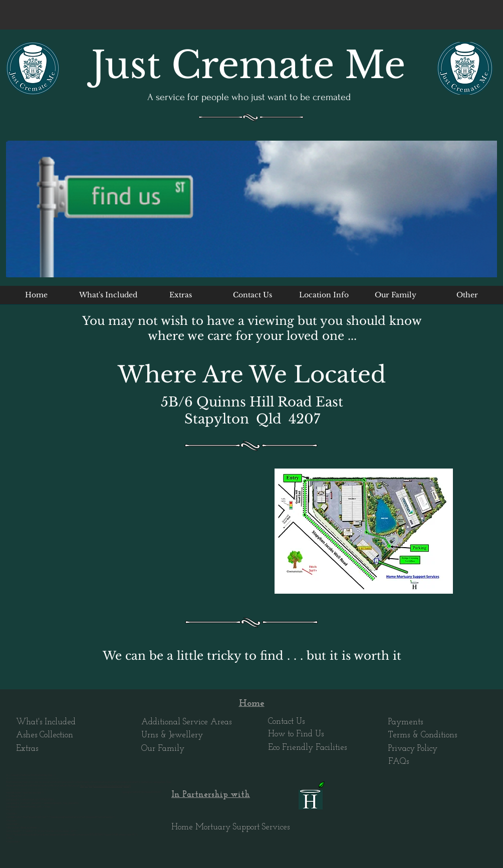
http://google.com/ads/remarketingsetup (105, 786)
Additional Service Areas (186, 722)
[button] (324, 298)
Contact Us (286, 722)
